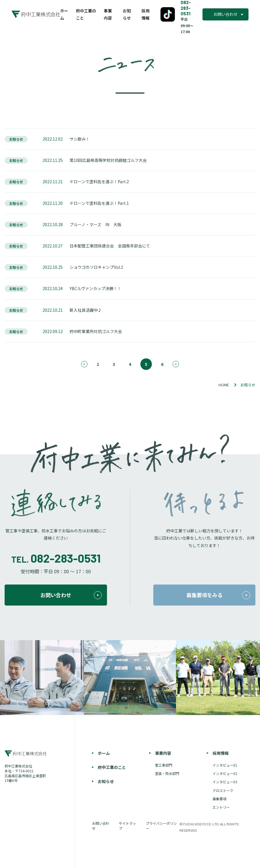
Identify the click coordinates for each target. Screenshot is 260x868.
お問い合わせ (225, 14)
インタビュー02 (225, 774)
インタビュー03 (225, 782)
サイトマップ (127, 826)
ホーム (64, 14)
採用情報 (146, 14)
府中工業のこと (86, 14)
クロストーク (223, 791)
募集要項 (219, 799)
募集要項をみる (218, 595)
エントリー (221, 807)
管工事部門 (164, 765)
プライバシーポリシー (161, 826)
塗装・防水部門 (167, 774)
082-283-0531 (66, 558)
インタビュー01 (225, 765)
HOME (224, 385)
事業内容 (108, 14)
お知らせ (127, 14)
